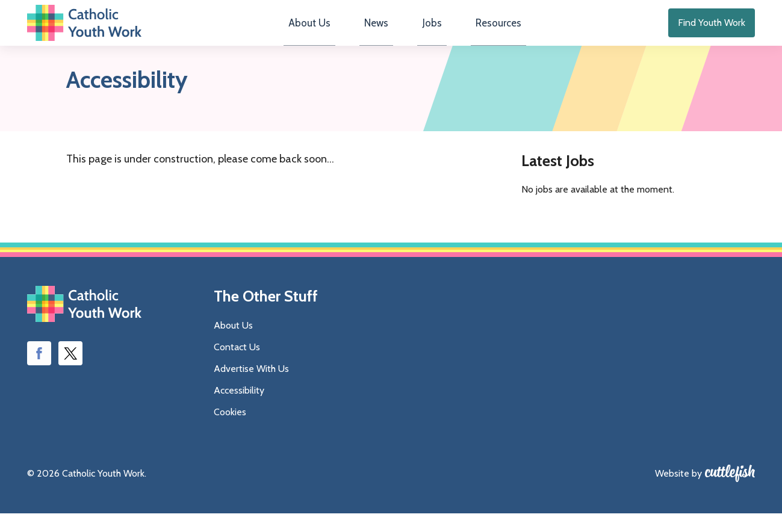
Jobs (427, 33)
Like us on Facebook (39, 373)
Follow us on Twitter (70, 373)
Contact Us (237, 366)
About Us (323, 33)
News (381, 33)
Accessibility (239, 409)
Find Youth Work (712, 32)
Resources (485, 33)
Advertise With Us (251, 387)
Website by (678, 492)
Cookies (230, 431)
